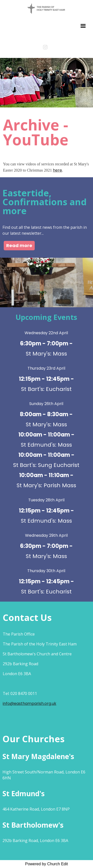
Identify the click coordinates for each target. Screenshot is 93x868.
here (57, 170)
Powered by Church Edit (46, 864)
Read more (19, 245)
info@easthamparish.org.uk (30, 703)
